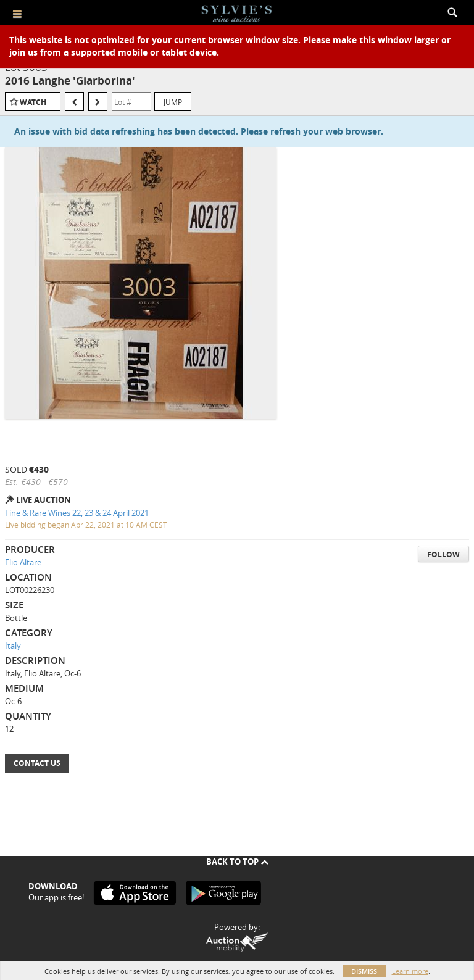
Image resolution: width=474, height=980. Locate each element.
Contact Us (37, 763)
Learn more (410, 971)
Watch (33, 102)
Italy (13, 646)
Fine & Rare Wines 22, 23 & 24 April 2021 (77, 513)
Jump (173, 102)
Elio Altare (23, 562)
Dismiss (364, 971)
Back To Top (237, 862)
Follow (443, 554)
